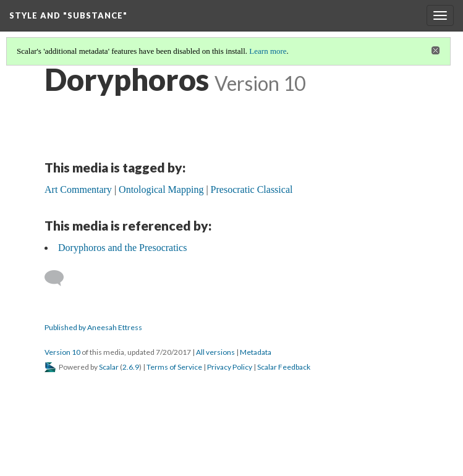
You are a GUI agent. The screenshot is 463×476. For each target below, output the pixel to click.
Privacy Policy (230, 367)
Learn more (268, 51)
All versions (215, 352)
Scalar (109, 367)
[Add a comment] (60, 278)
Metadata (256, 352)
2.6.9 (131, 367)
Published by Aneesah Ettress (93, 327)
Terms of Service (174, 367)
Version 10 (62, 352)
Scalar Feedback (284, 367)
